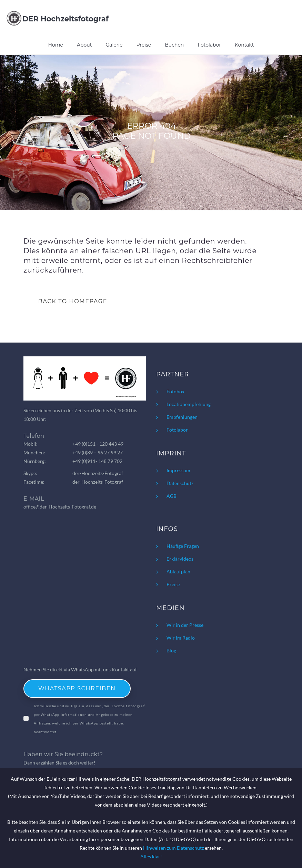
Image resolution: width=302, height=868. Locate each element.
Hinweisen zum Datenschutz (173, 848)
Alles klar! (151, 856)
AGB (172, 496)
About (84, 45)
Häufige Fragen (183, 546)
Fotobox (175, 391)
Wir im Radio (181, 638)
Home (56, 45)
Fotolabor (209, 45)
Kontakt (244, 45)
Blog (171, 650)
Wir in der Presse (185, 625)
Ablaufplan (178, 571)
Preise (144, 45)
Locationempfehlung (189, 404)
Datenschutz (180, 483)
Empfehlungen (182, 417)
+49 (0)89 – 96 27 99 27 (98, 452)
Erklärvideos (180, 559)
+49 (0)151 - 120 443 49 (98, 444)
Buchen (174, 45)
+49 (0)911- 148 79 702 (97, 461)
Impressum (178, 470)
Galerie (114, 45)
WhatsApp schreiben (77, 688)
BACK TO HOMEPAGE (73, 301)
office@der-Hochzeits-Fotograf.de (60, 507)
